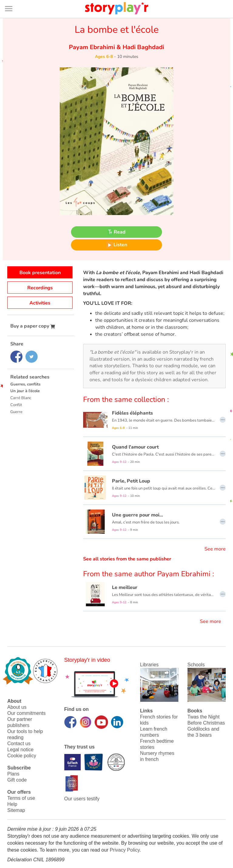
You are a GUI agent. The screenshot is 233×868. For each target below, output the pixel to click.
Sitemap (16, 810)
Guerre (16, 412)
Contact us (19, 744)
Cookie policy (22, 756)
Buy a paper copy (33, 326)
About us (17, 707)
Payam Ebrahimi (93, 47)
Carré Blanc (21, 398)
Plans (13, 774)
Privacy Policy (125, 850)
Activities (40, 303)
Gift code (17, 780)
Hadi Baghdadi (143, 47)
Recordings (40, 288)
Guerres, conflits (25, 384)
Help (12, 804)
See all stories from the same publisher (127, 559)
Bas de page (12, 0)
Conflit (16, 405)
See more (215, 549)
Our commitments (26, 713)
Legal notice (20, 750)
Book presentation (40, 273)
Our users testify (82, 799)
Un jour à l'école (25, 391)
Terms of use (21, 798)
